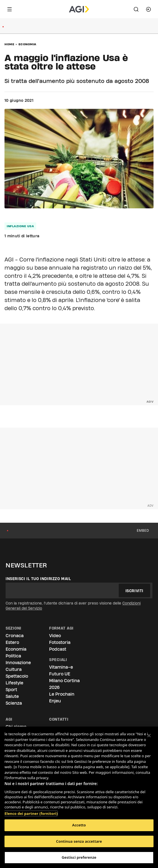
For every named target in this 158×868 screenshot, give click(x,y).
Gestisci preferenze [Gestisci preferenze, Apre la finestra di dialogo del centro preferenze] (79, 857)
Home (9, 44)
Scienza (14, 703)
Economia (28, 44)
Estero (12, 642)
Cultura (14, 669)
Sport (11, 690)
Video (55, 636)
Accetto (79, 825)
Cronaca (15, 636)
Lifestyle (14, 683)
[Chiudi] (149, 736)
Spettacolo (17, 676)
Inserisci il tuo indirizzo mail (38, 579)
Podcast (58, 649)
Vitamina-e (61, 667)
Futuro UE (60, 674)
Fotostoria (60, 642)
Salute (12, 696)
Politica (13, 656)
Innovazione (18, 663)
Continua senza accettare (79, 841)
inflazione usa (20, 226)
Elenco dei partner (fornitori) (31, 811)
